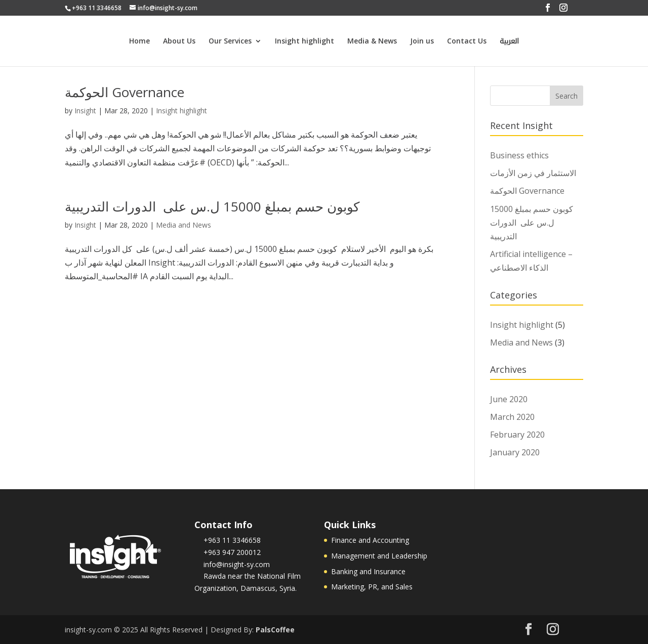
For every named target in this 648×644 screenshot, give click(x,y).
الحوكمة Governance (125, 92)
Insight (85, 111)
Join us (422, 41)
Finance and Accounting (370, 540)
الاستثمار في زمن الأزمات (533, 173)
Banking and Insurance (368, 571)
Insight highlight (305, 41)
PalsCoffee (275, 630)
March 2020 (512, 417)
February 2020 (517, 435)
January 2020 (515, 452)
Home (139, 41)
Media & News (372, 41)
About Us (179, 41)
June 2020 (509, 399)
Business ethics (519, 155)
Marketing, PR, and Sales (372, 587)
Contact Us (467, 41)
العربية (509, 43)
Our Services (230, 41)
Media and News (184, 225)
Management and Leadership (379, 556)
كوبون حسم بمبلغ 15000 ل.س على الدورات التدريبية (212, 206)
